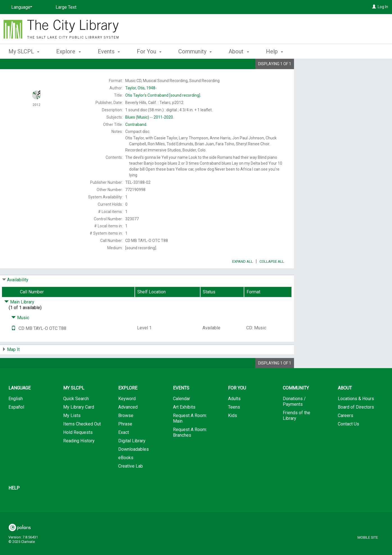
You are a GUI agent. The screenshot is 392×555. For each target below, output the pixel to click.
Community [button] (195, 51)
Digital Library (132, 457)
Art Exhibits (184, 423)
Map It (13, 365)
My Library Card (79, 423)
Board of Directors (356, 423)
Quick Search (76, 414)
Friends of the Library (297, 431)
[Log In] (374, 7)
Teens (234, 423)
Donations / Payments (294, 417)
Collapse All (272, 277)
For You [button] (149, 51)
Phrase (125, 440)
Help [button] (274, 51)
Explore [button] (68, 51)
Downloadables (134, 465)
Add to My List (342, 79)
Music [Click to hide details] (20, 333)
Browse (126, 431)
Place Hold (328, 67)
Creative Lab (131, 482)
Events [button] (109, 51)
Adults (234, 414)
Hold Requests (78, 448)
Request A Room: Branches (190, 448)
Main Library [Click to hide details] (19, 318)
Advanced (128, 423)
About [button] (239, 51)
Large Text (66, 7)
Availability (18, 295)
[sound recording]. (163, 95)
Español (16, 423)
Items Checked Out (82, 440)
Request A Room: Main (190, 434)
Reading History (79, 457)
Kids (233, 431)
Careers (346, 431)
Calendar (182, 414)
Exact (124, 448)
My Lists (72, 431)
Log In (383, 7)
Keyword (127, 414)
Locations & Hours (356, 414)
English (16, 414)
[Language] (21, 7)
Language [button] (20, 404)
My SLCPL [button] (24, 51)
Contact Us (348, 440)
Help (14, 504)
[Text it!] (13, 344)
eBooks (126, 473)
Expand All (243, 277)
